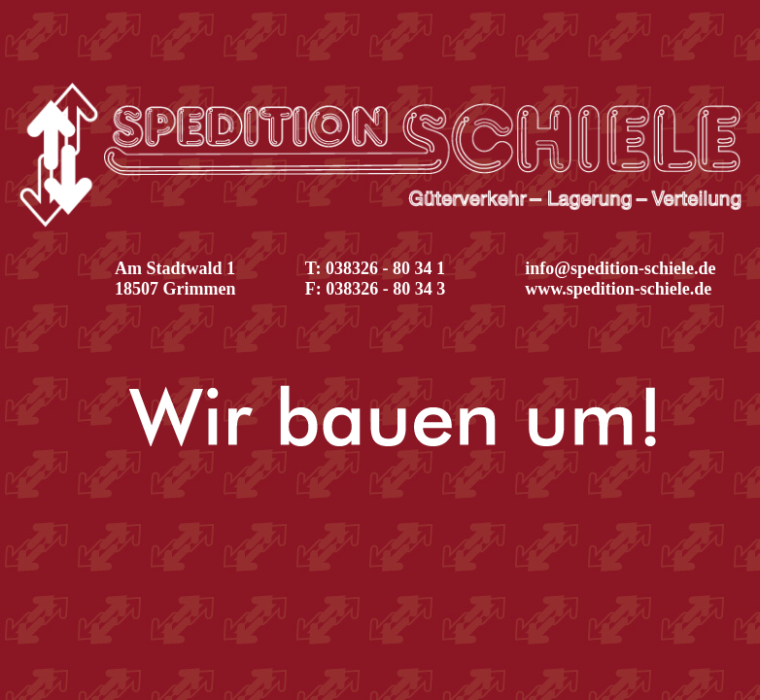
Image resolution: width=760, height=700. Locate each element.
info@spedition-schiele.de (620, 268)
